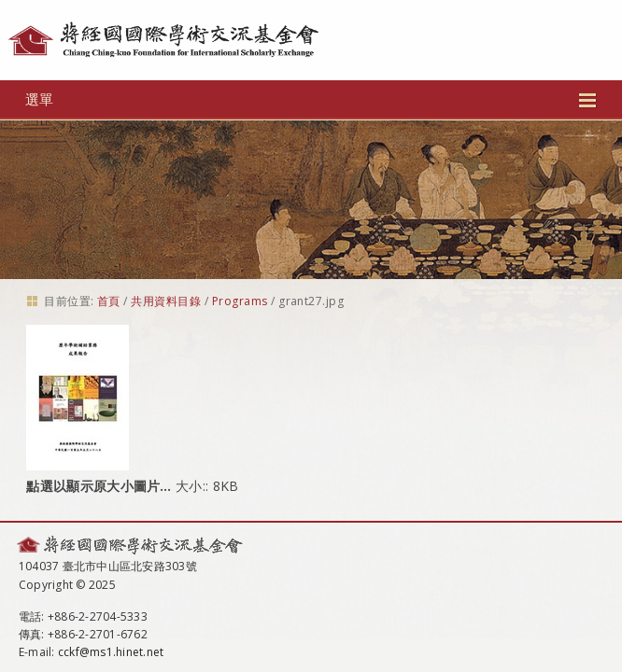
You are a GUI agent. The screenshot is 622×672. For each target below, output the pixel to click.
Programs (240, 301)
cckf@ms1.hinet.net (111, 652)
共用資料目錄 (166, 301)
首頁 (109, 301)
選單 (311, 99)
